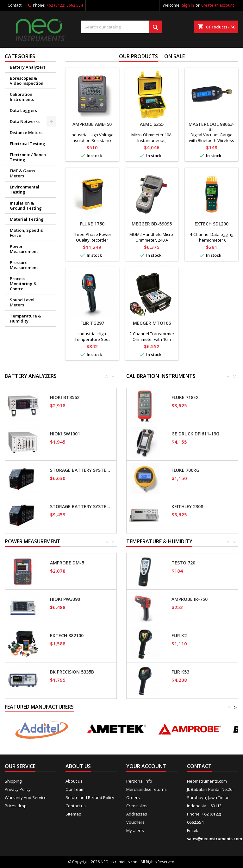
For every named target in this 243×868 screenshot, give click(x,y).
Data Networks (25, 121)
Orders (133, 797)
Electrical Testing (28, 144)
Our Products (138, 56)
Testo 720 (183, 563)
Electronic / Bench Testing (28, 157)
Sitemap (73, 814)
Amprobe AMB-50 (92, 124)
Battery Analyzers (28, 67)
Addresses (137, 814)
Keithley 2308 (187, 507)
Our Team (75, 789)
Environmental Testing (25, 189)
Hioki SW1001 (65, 434)
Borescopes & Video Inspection (27, 81)
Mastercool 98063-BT (212, 127)
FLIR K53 (180, 672)
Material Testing (27, 219)
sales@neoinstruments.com (215, 839)
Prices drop (16, 806)
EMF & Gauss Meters (22, 173)
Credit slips (137, 806)
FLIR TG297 (92, 323)
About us (74, 781)
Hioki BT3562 (65, 397)
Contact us (76, 806)
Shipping (13, 781)
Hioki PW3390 (65, 599)
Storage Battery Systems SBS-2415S (82, 507)
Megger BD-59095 (152, 224)
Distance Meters (26, 132)
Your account (146, 766)
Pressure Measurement (24, 265)
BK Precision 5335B (72, 672)
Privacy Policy (18, 789)
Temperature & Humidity (25, 318)
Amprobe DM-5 (67, 563)
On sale (174, 56)
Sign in (188, 5)
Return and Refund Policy (90, 797)
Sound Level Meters (22, 302)
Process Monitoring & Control (23, 284)
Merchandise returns (146, 789)
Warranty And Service (26, 797)
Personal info (139, 781)
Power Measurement (24, 249)
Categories (20, 56)
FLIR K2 (179, 636)
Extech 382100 (67, 636)
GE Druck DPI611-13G (195, 434)
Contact (15, 5)
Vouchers (135, 822)
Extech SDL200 (212, 224)
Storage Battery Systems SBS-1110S (82, 470)
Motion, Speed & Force (27, 233)
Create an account (218, 5)
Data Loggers (23, 110)
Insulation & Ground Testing (26, 206)
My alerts (135, 830)
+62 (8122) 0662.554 (65, 5)
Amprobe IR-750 (190, 599)
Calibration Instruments (22, 97)
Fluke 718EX (185, 397)
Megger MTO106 (152, 323)
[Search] (121, 27)
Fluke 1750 (92, 224)
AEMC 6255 (152, 124)
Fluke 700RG (185, 470)
